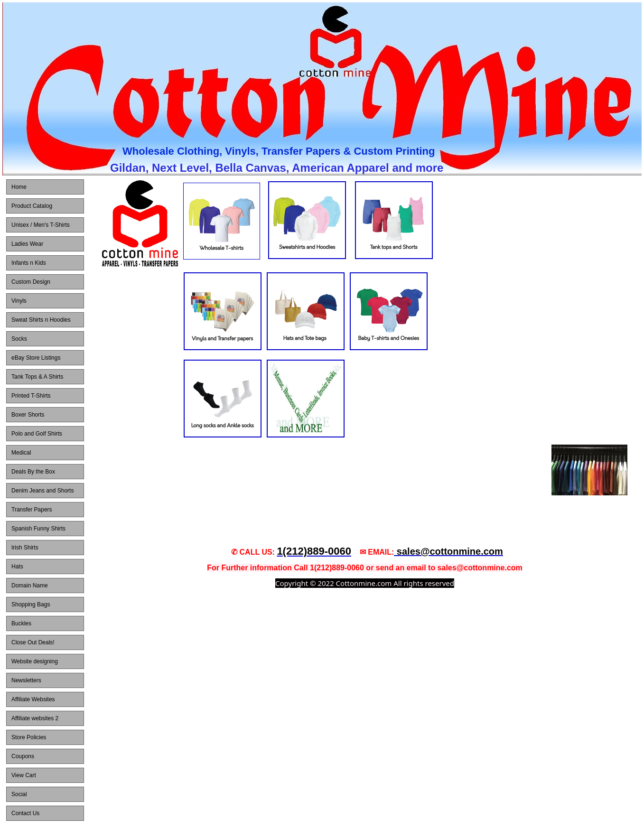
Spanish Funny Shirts (38, 529)
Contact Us (25, 813)
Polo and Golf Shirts (37, 434)
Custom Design (31, 282)
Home (19, 187)
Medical (21, 453)
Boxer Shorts (28, 415)
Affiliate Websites (33, 699)
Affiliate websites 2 (35, 718)
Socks (19, 339)
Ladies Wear (27, 244)
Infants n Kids (29, 263)
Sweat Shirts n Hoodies (41, 320)
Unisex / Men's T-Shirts (41, 225)
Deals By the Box (33, 472)
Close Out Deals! (33, 642)
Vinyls (19, 301)
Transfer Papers (32, 510)
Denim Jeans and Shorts (42, 491)
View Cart (24, 775)
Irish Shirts (25, 548)
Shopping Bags (31, 604)
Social (19, 794)
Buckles (21, 623)
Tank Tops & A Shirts (37, 377)
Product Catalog (32, 206)
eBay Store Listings (36, 358)
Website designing (35, 661)
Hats (17, 567)
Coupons (23, 756)
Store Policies (29, 737)
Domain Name (30, 585)
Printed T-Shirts (31, 396)
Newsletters (26, 680)
